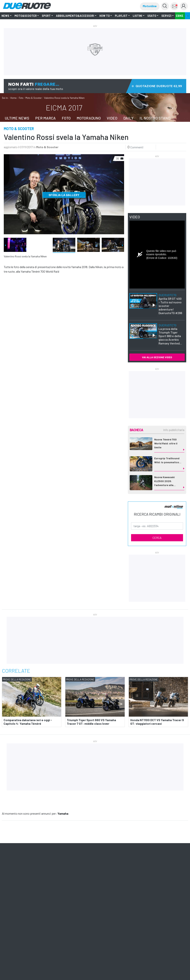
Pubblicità (42, 886)
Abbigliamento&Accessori (75, 16)
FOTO (66, 118)
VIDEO (112, 118)
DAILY (128, 118)
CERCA (157, 538)
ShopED (56, 886)
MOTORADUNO (89, 118)
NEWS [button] (5, 16)
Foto (21, 98)
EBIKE (180, 16)
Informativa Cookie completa (114, 896)
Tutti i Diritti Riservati (81, 896)
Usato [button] (152, 16)
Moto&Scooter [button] (26, 16)
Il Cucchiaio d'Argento (29, 883)
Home (13, 98)
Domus (10, 883)
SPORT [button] (46, 16)
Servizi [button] (166, 16)
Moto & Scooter (34, 98)
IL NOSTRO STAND (155, 118)
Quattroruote (75, 883)
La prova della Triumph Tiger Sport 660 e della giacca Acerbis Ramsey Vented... (170, 334)
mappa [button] (172, 841)
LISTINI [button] (137, 16)
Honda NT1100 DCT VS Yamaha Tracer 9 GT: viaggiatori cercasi (157, 722)
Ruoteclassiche (94, 883)
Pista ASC (164, 883)
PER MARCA (45, 118)
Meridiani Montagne (54, 883)
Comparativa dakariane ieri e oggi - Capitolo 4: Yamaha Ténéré (28, 722)
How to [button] (105, 16)
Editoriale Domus (129, 883)
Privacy (96, 896)
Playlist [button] (121, 16)
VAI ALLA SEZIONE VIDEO (157, 357)
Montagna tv (148, 883)
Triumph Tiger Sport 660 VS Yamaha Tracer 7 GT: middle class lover (91, 722)
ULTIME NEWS (17, 118)
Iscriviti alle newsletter (35, 862)
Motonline (150, 6)
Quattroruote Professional (20, 886)
